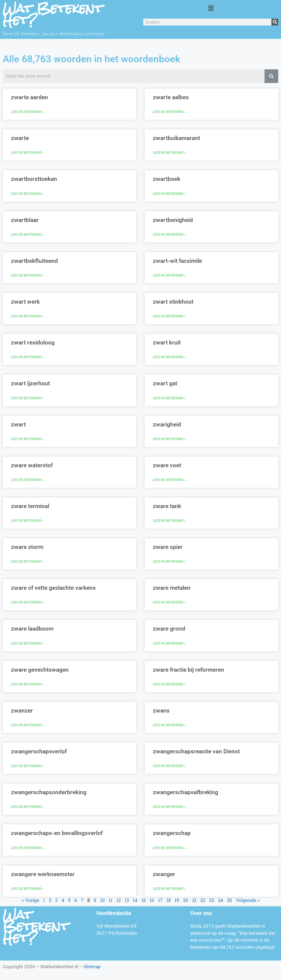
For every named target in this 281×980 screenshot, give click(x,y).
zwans (161, 711)
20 (186, 900)
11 (111, 900)
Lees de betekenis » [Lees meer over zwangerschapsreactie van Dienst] (169, 766)
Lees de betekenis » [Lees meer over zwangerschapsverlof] (27, 766)
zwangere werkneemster (43, 874)
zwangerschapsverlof (39, 751)
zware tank (167, 506)
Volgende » (248, 900)
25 (229, 900)
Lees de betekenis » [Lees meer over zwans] (169, 725)
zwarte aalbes (171, 97)
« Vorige (30, 900)
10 (102, 900)
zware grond (169, 629)
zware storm (27, 547)
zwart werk (25, 302)
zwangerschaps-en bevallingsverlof (57, 833)
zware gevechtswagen (40, 670)
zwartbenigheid (173, 220)
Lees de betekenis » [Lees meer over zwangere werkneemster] (27, 889)
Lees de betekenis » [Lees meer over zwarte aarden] (27, 112)
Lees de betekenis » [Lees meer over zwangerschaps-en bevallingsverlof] (27, 848)
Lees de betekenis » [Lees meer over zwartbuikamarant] (169, 153)
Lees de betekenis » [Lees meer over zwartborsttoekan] (27, 194)
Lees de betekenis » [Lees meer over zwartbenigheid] (169, 235)
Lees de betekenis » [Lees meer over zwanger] (169, 889)
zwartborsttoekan (34, 179)
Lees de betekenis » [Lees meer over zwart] (27, 439)
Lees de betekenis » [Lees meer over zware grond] (169, 643)
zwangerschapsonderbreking (49, 792)
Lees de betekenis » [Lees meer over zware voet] (169, 480)
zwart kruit (167, 343)
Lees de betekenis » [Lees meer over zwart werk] (27, 316)
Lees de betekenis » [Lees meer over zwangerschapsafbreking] (169, 807)
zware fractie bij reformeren (189, 670)
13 (127, 900)
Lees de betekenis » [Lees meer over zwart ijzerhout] (27, 398)
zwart (18, 425)
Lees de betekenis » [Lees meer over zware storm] (27, 562)
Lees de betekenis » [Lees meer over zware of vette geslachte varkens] (27, 602)
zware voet (167, 465)
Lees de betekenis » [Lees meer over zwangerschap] (169, 848)
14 (135, 900)
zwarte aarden (29, 97)
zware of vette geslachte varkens (53, 588)
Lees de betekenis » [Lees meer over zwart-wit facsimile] (169, 275)
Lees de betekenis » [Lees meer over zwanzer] (27, 725)
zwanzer (22, 711)
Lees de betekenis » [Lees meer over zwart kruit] (169, 357)
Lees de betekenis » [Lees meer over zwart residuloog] (27, 357)
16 (152, 900)
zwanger (164, 874)
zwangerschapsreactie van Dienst (196, 751)
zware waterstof (32, 465)
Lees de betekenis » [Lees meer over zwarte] (27, 153)
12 (119, 900)
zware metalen (172, 588)
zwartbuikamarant (176, 138)
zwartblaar (25, 220)
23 (212, 900)
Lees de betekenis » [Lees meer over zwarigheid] (169, 439)
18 (168, 900)
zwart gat (165, 383)
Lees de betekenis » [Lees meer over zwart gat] (169, 398)
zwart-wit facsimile (177, 261)
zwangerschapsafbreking (186, 792)
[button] (211, 8)
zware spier (168, 547)
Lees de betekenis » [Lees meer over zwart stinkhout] (169, 316)
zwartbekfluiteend (34, 261)
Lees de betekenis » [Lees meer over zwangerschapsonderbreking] (27, 807)
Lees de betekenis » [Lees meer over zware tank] (169, 521)
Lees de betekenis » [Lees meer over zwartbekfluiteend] (27, 275)
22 (203, 900)
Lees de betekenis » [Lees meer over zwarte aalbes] (169, 112)
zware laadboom (32, 629)
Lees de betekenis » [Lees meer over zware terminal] (27, 521)
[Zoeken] (275, 22)
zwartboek (167, 179)
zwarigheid (167, 425)
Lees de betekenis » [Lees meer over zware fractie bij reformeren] (169, 684)
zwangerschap (172, 833)
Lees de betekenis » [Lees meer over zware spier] (169, 562)
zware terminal (30, 506)
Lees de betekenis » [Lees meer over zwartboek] (169, 194)
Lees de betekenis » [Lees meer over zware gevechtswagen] (27, 684)
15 (144, 900)
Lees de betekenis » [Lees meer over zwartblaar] (27, 235)
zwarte (20, 138)
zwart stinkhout (173, 302)
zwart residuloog (33, 343)
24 (220, 900)
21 (194, 900)
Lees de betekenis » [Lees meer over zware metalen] (169, 602)
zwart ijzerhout (30, 383)
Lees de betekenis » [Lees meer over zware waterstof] (27, 480)
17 (160, 900)
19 (177, 900)
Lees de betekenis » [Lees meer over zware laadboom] (27, 643)
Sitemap (92, 967)
